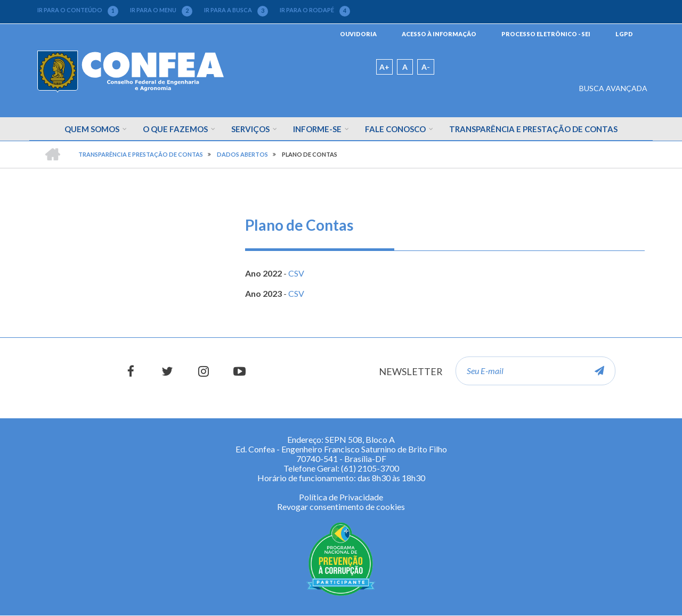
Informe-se (317, 129)
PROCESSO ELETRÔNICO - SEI (546, 34)
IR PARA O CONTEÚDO (78, 10)
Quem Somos (92, 129)
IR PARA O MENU (161, 10)
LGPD (624, 34)
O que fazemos (175, 129)
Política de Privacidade (341, 497)
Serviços (250, 129)
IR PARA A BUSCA (236, 10)
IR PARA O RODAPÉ (315, 10)
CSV (296, 273)
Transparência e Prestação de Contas (533, 129)
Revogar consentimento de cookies (341, 506)
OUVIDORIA (358, 34)
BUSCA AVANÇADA (613, 88)
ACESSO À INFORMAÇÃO (439, 34)
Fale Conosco (395, 129)
